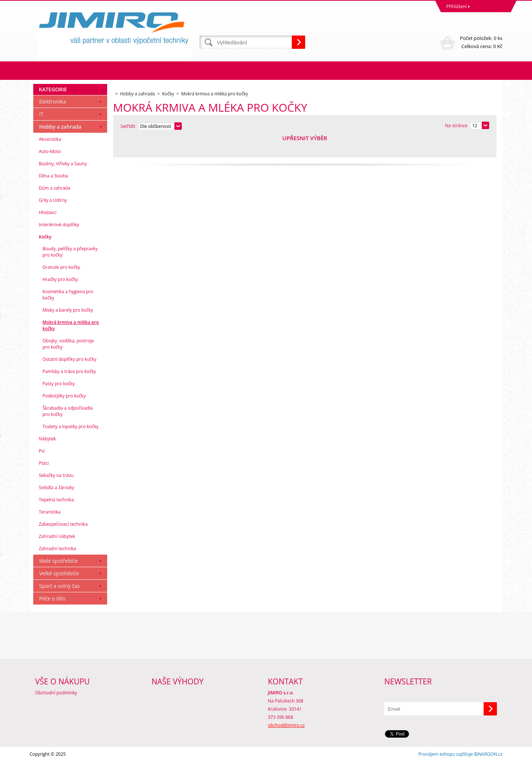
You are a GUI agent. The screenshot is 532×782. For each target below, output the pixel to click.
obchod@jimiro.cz (286, 746)
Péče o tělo (52, 619)
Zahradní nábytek (57, 557)
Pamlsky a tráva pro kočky (69, 392)
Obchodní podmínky (56, 713)
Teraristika (50, 532)
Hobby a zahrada (60, 147)
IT (41, 134)
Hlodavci (48, 233)
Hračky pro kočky (60, 300)
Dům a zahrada (54, 208)
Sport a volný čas (59, 606)
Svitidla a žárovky (57, 508)
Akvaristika (50, 160)
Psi (42, 471)
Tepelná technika (56, 520)
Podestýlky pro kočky (64, 416)
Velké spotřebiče (59, 594)
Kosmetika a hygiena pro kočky (68, 315)
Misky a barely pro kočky (68, 330)
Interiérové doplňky (59, 245)
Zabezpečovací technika (63, 544)
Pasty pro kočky (59, 404)
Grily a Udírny (53, 221)
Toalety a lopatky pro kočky (71, 447)
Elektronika (53, 122)
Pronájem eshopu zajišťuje (446, 774)
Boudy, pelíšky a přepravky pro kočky (70, 272)
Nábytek (47, 459)
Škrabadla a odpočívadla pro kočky (68, 431)
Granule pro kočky (61, 287)
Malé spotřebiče (58, 581)
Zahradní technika (57, 569)
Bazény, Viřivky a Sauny (63, 184)
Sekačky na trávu (56, 496)
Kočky (45, 257)
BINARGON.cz (488, 774)
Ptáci (44, 483)
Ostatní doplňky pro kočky (69, 380)
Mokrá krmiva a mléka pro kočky (71, 346)
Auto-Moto (50, 172)
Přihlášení (456, 6)
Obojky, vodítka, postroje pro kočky (68, 364)
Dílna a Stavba (53, 196)
